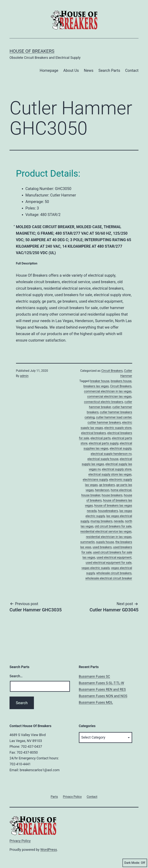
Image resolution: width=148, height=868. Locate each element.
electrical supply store (117, 469)
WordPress (49, 850)
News (89, 70)
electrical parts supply (104, 443)
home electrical (121, 490)
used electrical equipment (114, 557)
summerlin (88, 542)
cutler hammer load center (114, 417)
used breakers (102, 547)
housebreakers (108, 511)
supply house (105, 542)
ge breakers (107, 485)
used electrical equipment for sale (109, 563)
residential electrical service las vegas (106, 531)
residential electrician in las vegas (109, 537)
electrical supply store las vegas (110, 474)
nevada (119, 521)
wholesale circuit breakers (114, 573)
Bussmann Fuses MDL (96, 702)
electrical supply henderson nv (111, 454)
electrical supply (121, 448)
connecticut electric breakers (104, 402)
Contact (132, 70)
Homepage (49, 70)
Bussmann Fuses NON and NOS (103, 696)
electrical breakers (94, 433)
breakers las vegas (96, 386)
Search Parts (109, 70)
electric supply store (118, 428)
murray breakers (101, 521)
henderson (102, 490)
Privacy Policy (20, 841)
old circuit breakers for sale (113, 526)
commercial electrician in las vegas (108, 391)
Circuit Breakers (112, 371)
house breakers (112, 495)
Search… (16, 676)
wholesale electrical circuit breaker (109, 578)
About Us (71, 70)
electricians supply (95, 480)
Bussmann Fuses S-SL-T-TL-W (102, 683)
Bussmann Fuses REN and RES (102, 689)
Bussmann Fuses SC (94, 676)
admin (24, 376)
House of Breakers (32, 51)
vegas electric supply (96, 568)
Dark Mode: (135, 863)
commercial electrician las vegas (109, 396)
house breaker (91, 495)
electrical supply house (103, 459)
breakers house (121, 381)
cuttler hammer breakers (104, 422)
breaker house (100, 381)
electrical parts (101, 438)
